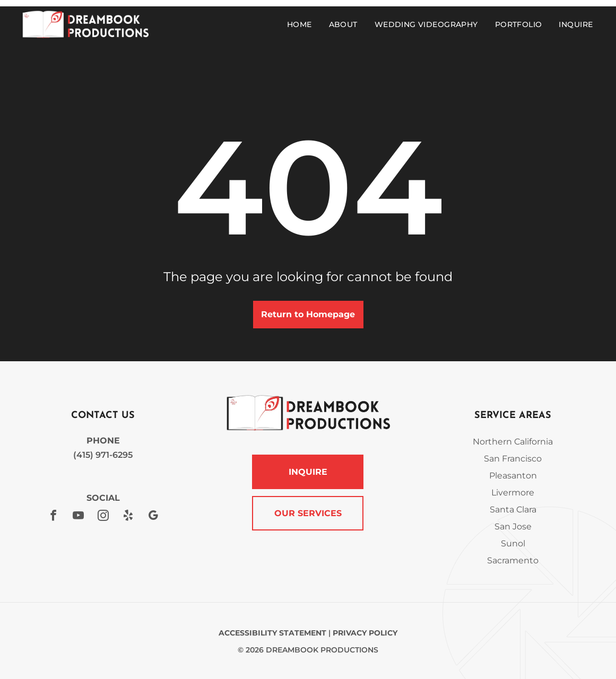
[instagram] (103, 517)
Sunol (513, 543)
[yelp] (128, 517)
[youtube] (78, 517)
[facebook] (53, 517)
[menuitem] (302, 24)
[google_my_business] (153, 517)
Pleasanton (513, 476)
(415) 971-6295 (103, 455)
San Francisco (513, 459)
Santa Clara (513, 510)
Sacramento (513, 560)
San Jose (513, 526)
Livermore (513, 493)
